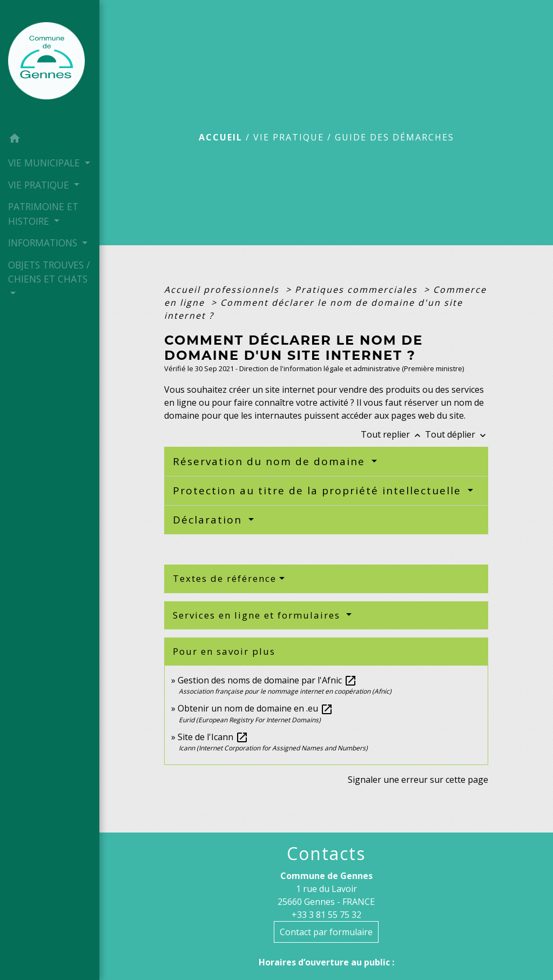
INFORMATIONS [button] (44, 243)
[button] (50, 140)
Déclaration (209, 520)
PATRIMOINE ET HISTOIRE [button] (43, 213)
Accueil (221, 137)
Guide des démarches (394, 137)
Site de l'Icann (213, 737)
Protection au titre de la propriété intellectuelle (319, 491)
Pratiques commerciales (358, 290)
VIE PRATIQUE (289, 137)
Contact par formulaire (326, 932)
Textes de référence (225, 578)
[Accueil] (50, 64)
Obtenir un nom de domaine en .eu (255, 708)
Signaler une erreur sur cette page (418, 780)
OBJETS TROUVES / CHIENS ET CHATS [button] (49, 272)
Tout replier (393, 434)
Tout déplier (457, 434)
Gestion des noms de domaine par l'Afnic (267, 680)
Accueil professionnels (223, 290)
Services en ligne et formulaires (258, 615)
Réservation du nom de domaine (271, 461)
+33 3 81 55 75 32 (326, 915)
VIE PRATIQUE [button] (40, 185)
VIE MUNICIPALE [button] (45, 163)
